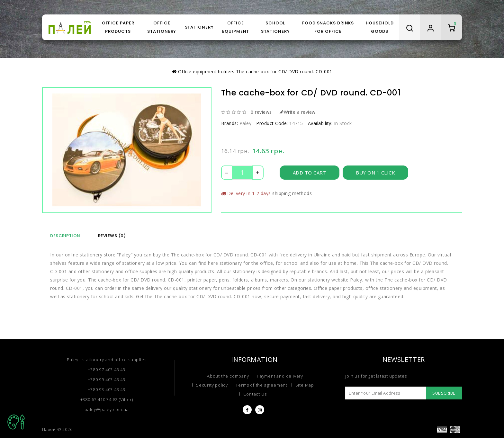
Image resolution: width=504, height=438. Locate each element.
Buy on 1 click (375, 173)
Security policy (212, 385)
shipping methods (292, 193)
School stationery (275, 27)
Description (65, 236)
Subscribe (444, 393)
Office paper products (118, 27)
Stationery (199, 27)
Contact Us (255, 394)
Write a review (298, 112)
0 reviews (261, 112)
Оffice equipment (236, 27)
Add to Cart (310, 173)
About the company (228, 376)
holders (226, 72)
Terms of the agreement (261, 385)
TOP (16, 422)
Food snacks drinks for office (328, 27)
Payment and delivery (280, 376)
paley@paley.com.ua (107, 409)
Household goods (380, 27)
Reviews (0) (112, 236)
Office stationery (162, 27)
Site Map (305, 385)
